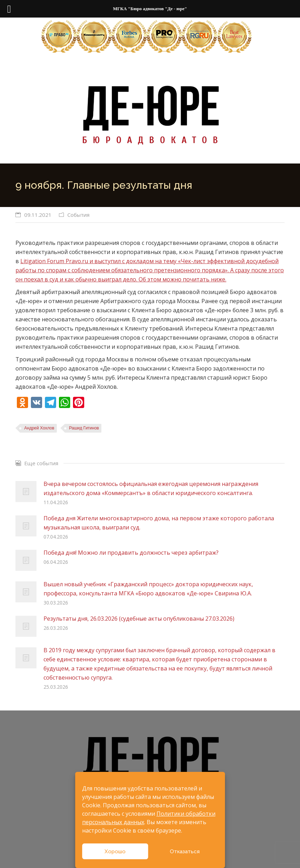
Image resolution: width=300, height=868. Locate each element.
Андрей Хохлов (39, 428)
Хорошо (115, 852)
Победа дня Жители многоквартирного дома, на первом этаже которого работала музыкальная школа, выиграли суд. (159, 523)
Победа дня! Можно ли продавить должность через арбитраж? (131, 553)
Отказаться (185, 852)
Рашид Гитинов (84, 428)
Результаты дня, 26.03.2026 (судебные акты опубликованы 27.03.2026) (139, 619)
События (78, 215)
